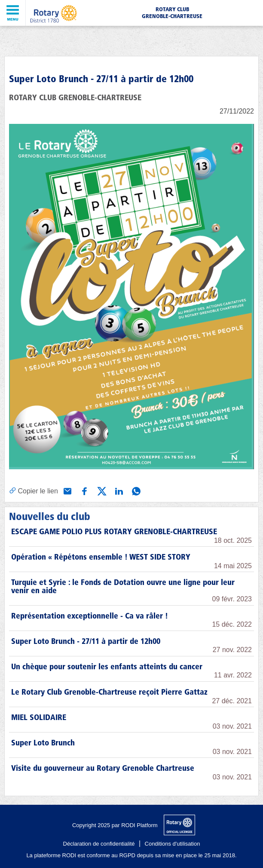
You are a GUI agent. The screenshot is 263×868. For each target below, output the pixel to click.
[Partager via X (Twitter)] (101, 490)
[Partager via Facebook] (84, 490)
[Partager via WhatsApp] (135, 490)
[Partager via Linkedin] (118, 490)
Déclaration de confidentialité (99, 844)
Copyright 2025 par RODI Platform (115, 825)
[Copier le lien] (34, 491)
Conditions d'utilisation (173, 844)
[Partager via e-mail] (67, 490)
